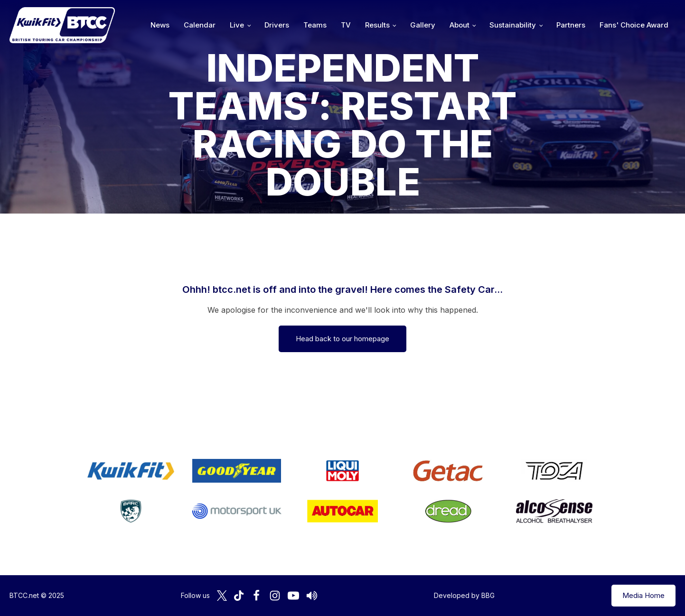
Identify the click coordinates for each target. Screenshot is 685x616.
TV (346, 25)
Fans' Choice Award (634, 25)
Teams (315, 25)
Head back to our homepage (342, 339)
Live (237, 25)
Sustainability (513, 25)
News (160, 25)
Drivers (277, 25)
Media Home (643, 595)
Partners (571, 25)
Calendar (200, 25)
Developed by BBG (464, 595)
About (460, 25)
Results (377, 25)
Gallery (423, 25)
